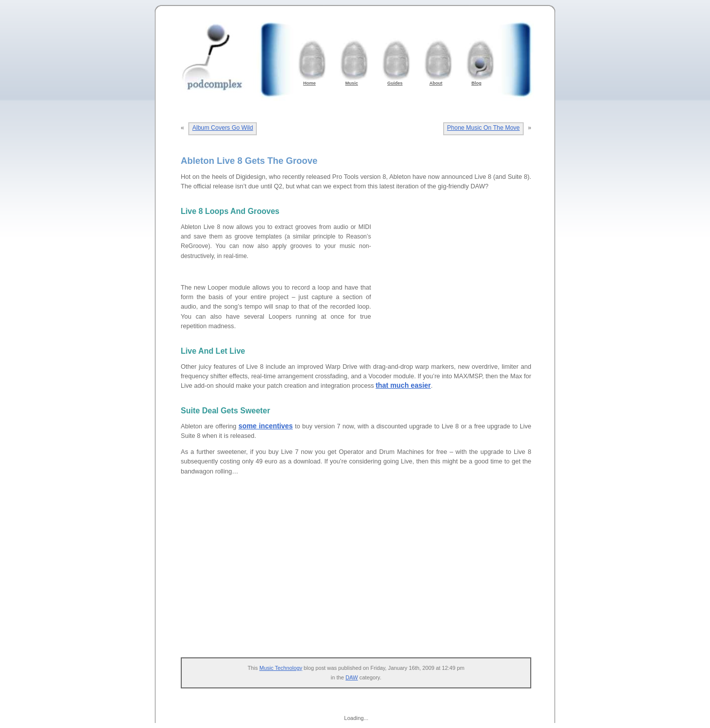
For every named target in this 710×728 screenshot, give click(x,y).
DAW (352, 677)
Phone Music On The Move (483, 128)
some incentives (266, 426)
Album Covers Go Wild (223, 128)
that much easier (403, 385)
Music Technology (281, 668)
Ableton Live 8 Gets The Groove (249, 161)
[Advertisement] (456, 285)
